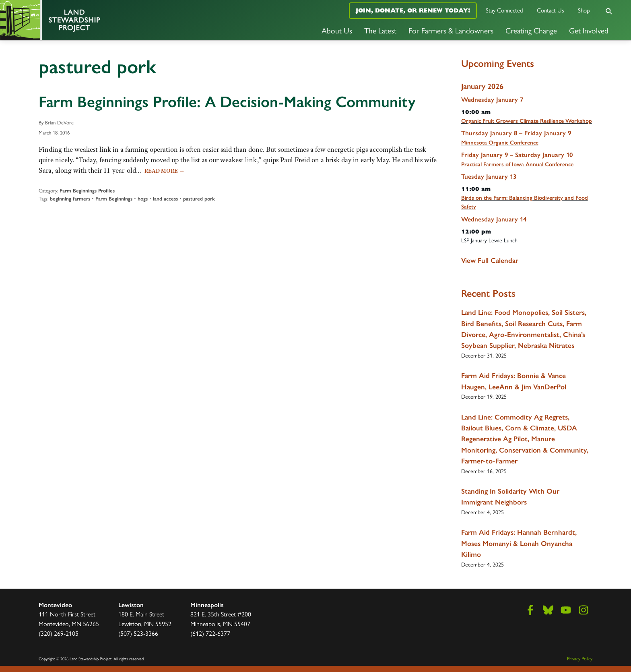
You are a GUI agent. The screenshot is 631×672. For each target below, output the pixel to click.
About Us (337, 30)
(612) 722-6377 (210, 633)
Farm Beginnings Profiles (87, 191)
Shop (584, 10)
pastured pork (199, 199)
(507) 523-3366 (138, 633)
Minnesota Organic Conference (500, 143)
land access (165, 199)
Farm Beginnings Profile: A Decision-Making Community (227, 102)
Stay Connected (504, 10)
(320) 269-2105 (59, 633)
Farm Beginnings (114, 199)
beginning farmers (70, 199)
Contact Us (551, 10)
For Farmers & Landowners (451, 30)
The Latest (380, 30)
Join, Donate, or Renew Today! (413, 10)
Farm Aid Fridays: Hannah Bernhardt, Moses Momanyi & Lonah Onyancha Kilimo (519, 543)
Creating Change (531, 30)
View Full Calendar (490, 261)
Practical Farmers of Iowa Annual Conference (517, 164)
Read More (165, 171)
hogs (143, 199)
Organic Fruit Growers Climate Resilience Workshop (527, 121)
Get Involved (589, 30)
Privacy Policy (580, 658)
